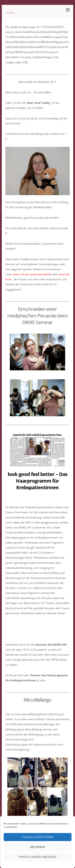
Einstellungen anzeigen (37, 857)
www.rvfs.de (20, 274)
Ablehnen (38, 847)
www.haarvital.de (41, 274)
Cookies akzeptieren (37, 837)
